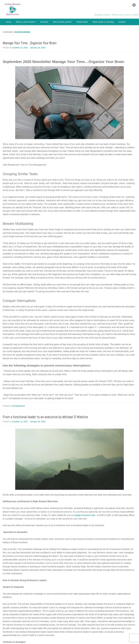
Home (9, 22)
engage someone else (84, 515)
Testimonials (82, 22)
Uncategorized (18, 406)
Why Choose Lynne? (62, 22)
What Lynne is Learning (103, 22)
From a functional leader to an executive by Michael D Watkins (45, 417)
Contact (122, 22)
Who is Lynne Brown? (26, 22)
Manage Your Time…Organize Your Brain (30, 43)
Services (44, 22)
